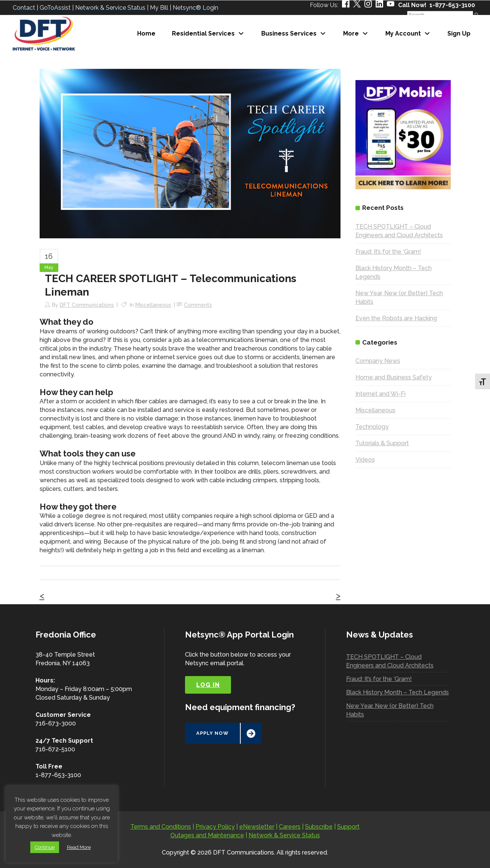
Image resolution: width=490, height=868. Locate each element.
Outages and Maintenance (207, 835)
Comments (198, 305)
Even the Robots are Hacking (396, 318)
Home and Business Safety (394, 377)
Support (348, 827)
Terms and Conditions (161, 827)
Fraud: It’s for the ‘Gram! (388, 252)
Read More (79, 847)
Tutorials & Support (382, 443)
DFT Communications (87, 305)
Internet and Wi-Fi (380, 394)
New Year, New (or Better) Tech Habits (390, 710)
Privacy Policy (215, 827)
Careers (290, 827)
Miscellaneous (153, 305)
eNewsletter (257, 827)
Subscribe (319, 827)
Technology (372, 427)
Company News (378, 361)
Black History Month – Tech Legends (397, 692)
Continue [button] (45, 847)
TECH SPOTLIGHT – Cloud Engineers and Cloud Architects (390, 661)
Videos (365, 460)
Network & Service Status (284, 835)
